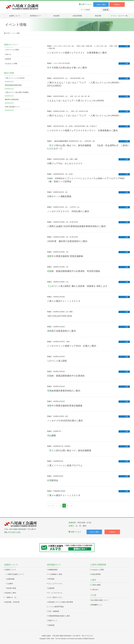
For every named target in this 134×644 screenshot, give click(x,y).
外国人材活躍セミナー (13, 107)
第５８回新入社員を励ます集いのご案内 (67, 68)
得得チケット (53, 620)
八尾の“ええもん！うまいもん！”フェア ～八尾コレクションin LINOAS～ (84, 116)
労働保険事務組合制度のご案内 (59, 616)
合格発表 (8, 59)
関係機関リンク (97, 605)
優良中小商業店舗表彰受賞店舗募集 (65, 406)
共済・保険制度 (54, 611)
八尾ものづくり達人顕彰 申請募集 (17, 92)
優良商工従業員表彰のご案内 (61, 331)
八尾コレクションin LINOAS (15, 78)
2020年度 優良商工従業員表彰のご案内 (67, 241)
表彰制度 (51, 625)
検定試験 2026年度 (12, 602)
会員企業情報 (96, 574)
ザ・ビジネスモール (55, 593)
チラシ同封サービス (55, 597)
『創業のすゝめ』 (11, 597)
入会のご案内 (101, 5)
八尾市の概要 (96, 585)
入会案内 (10, 584)
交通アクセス (85, 4)
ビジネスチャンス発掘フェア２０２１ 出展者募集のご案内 (77, 53)
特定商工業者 (11, 588)
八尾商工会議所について (15, 574)
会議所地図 (11, 579)
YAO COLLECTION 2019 (59, 316)
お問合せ (117, 5)
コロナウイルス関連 (12, 50)
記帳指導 (51, 588)
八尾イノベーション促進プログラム (65, 465)
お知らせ (8, 54)
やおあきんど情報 (11, 64)
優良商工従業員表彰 (12, 99)
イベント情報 (124, 46)
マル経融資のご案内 (55, 574)
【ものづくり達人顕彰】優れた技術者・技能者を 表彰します (77, 286)
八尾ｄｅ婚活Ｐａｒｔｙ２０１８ (64, 495)
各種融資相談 (53, 570)
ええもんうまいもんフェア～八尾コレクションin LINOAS (75, 101)
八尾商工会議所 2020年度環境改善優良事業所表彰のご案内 (76, 226)
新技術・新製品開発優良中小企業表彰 (66, 376)
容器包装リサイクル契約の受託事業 (61, 602)
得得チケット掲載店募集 (59, 196)
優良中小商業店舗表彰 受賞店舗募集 (65, 256)
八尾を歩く (95, 589)
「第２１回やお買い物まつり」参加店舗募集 (69, 450)
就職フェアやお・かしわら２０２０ (65, 163)
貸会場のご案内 (11, 593)
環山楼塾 (52, 436)
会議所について (11, 570)
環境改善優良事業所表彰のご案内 (64, 391)
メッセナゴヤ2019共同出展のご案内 (65, 421)
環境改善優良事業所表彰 (13, 85)
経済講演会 (53, 480)
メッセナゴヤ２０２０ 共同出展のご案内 (68, 211)
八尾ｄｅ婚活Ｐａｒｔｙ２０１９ (64, 301)
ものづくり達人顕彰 (57, 361)
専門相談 (51, 579)
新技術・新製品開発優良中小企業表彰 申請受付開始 (74, 271)
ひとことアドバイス (55, 584)
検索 (106, 10)
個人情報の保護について (100, 600)
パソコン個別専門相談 (56, 607)
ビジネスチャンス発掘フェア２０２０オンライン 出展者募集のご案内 (82, 130)
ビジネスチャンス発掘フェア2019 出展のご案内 (72, 346)
